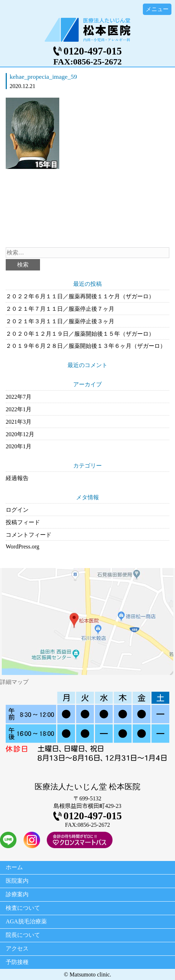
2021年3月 (19, 422)
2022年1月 (19, 409)
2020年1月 (19, 446)
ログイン (17, 510)
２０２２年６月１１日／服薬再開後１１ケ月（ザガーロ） (80, 296)
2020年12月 (20, 434)
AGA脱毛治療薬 (26, 921)
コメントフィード (29, 535)
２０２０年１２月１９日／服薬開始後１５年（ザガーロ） (80, 334)
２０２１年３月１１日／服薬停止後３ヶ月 (60, 321)
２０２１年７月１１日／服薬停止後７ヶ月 (60, 309)
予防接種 (17, 962)
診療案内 (17, 894)
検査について (23, 908)
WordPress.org (22, 546)
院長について (23, 935)
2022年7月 (19, 397)
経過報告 (17, 478)
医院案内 (17, 881)
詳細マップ (14, 682)
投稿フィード (23, 522)
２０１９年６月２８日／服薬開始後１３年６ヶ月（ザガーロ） (86, 346)
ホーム (14, 867)
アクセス (17, 948)
